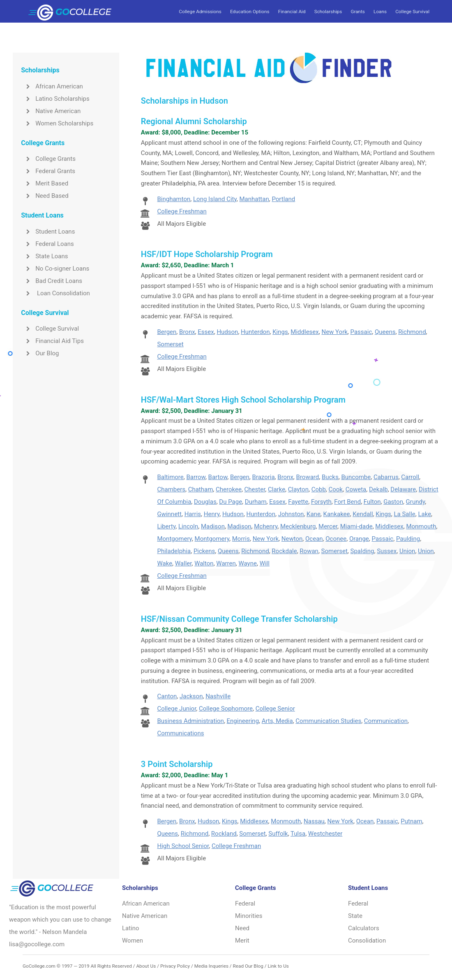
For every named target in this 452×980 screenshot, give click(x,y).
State (355, 916)
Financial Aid (292, 12)
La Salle (404, 514)
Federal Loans (47, 244)
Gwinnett (169, 514)
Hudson (227, 332)
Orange (359, 539)
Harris (193, 514)
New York (334, 332)
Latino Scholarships (55, 99)
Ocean (314, 539)
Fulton (372, 502)
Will (265, 563)
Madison (213, 526)
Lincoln (188, 526)
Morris (241, 539)
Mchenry (266, 526)
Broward (308, 477)
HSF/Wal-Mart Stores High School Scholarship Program (243, 400)
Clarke (277, 489)
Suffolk (278, 834)
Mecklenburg (298, 526)
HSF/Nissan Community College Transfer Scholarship (239, 619)
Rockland (224, 834)
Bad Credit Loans (52, 281)
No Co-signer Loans (55, 269)
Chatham (201, 489)
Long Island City (215, 199)
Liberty (166, 526)
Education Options (250, 12)
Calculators (364, 928)
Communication (386, 721)
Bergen (167, 332)
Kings (280, 332)
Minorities (249, 916)
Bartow (218, 477)
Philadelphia (174, 551)
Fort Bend (347, 502)
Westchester (325, 834)
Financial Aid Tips (52, 341)
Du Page (231, 502)
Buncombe (356, 477)
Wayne (248, 563)
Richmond (412, 332)
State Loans (44, 256)
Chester (255, 489)
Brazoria (264, 477)
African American (52, 86)
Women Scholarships (57, 123)
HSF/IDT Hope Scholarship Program (207, 254)
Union (407, 551)
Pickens (204, 551)
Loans (380, 12)
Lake (424, 514)
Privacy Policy (175, 966)
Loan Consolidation (55, 293)
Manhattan (254, 199)
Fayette (298, 502)
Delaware (403, 489)
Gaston (393, 502)
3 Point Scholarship (177, 764)
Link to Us (278, 966)
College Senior (275, 709)
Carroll (410, 477)
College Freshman (182, 211)
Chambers (171, 489)
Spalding (362, 551)
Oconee (336, 539)
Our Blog (40, 353)
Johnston (291, 514)
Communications (180, 733)
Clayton (298, 489)
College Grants (48, 159)
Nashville (218, 696)
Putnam (411, 821)
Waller (183, 563)
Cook (336, 489)
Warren (226, 563)
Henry (212, 514)
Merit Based (45, 183)
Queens (385, 332)
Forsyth (321, 502)
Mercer (328, 526)
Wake (165, 563)
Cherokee (229, 489)
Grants (357, 12)
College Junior (176, 709)
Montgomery (174, 539)
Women (133, 941)
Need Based (45, 196)
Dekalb (378, 489)
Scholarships (328, 12)
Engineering (243, 721)
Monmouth (421, 526)
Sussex (387, 551)
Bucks (330, 477)
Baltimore (170, 477)
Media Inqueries (211, 966)
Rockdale (284, 551)
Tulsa (298, 834)
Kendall (363, 514)
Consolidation (367, 941)
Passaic (361, 332)
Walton (204, 563)
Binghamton (174, 199)
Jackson (191, 696)
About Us (146, 966)
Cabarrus (386, 477)
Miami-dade (356, 526)
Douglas (205, 502)
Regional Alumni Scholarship (194, 121)
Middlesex (304, 332)
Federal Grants (48, 171)
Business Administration (190, 721)
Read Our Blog (248, 966)
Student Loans (48, 232)
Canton (167, 696)
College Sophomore (226, 709)
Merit (242, 941)
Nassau (314, 821)
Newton (292, 539)
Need (242, 928)
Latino (131, 928)
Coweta (356, 489)
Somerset (170, 344)
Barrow (196, 477)
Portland (283, 199)
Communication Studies (328, 721)
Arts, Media (277, 721)
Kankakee (337, 514)
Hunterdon (255, 332)
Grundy (416, 502)
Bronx (187, 332)
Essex (206, 332)
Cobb (319, 489)
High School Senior (183, 846)
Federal (245, 904)
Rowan (309, 551)
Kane (314, 514)
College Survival (412, 12)
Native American (51, 111)
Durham (256, 502)
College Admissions (200, 12)
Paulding (408, 539)
